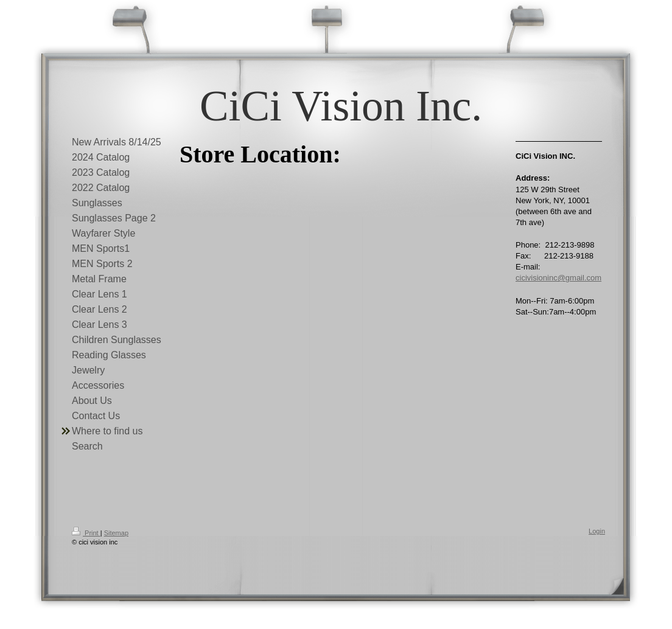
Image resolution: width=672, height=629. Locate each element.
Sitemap (116, 533)
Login (597, 531)
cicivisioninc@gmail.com (558, 278)
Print (86, 533)
